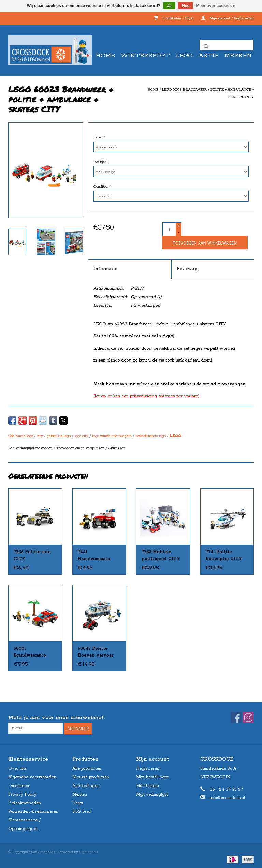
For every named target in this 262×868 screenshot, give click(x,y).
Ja (169, 6)
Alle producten (87, 768)
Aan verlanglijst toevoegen (31, 448)
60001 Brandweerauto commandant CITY (34, 652)
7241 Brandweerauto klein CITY (94, 556)
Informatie (105, 269)
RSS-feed (82, 811)
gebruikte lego (59, 436)
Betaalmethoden (25, 802)
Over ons (17, 768)
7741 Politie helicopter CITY (224, 555)
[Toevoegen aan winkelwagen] (205, 243)
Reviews (188, 269)
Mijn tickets (147, 785)
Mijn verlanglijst (152, 794)
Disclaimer (19, 785)
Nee (186, 6)
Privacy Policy (22, 794)
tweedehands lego (151, 436)
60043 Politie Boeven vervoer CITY (96, 652)
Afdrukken (117, 448)
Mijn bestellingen (153, 777)
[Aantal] (169, 229)
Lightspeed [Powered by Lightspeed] (89, 851)
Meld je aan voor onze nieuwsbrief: (56, 717)
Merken (238, 56)
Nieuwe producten (91, 777)
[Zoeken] (227, 45)
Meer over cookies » (216, 6)
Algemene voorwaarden (32, 777)
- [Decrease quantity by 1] (179, 232)
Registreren (148, 768)
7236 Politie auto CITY (32, 555)
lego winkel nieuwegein (112, 436)
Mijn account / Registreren (228, 18)
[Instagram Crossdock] (248, 718)
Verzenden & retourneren (33, 811)
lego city (81, 436)
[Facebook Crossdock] (236, 718)
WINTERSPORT (145, 56)
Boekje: (101, 162)
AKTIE (209, 56)
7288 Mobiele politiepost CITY (161, 555)
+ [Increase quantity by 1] (179, 226)
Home (105, 56)
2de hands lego (21, 436)
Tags (77, 802)
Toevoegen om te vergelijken (81, 448)
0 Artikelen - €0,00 (174, 18)
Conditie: (102, 187)
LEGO (184, 56)
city (40, 436)
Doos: (99, 137)
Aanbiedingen (86, 785)
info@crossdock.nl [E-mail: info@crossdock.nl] (227, 797)
